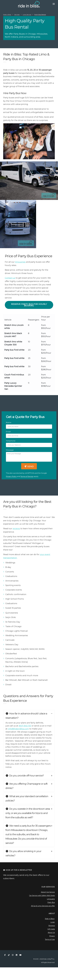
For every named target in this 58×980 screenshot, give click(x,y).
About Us (51, 933)
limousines (20, 262)
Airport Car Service (48, 892)
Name (9, 422)
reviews (16, 529)
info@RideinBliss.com (18, 729)
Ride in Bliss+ (50, 919)
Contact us (10, 278)
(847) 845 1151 (25, 726)
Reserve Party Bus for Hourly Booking (29, 305)
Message (10, 450)
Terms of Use (50, 939)
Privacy (52, 936)
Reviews (52, 926)
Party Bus (51, 902)
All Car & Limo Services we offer (43, 906)
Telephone (11, 441)
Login (53, 922)
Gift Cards (51, 929)
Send (29, 467)
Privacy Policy (11, 476)
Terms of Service (27, 476)
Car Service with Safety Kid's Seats (42, 896)
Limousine (51, 899)
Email (8, 432)
